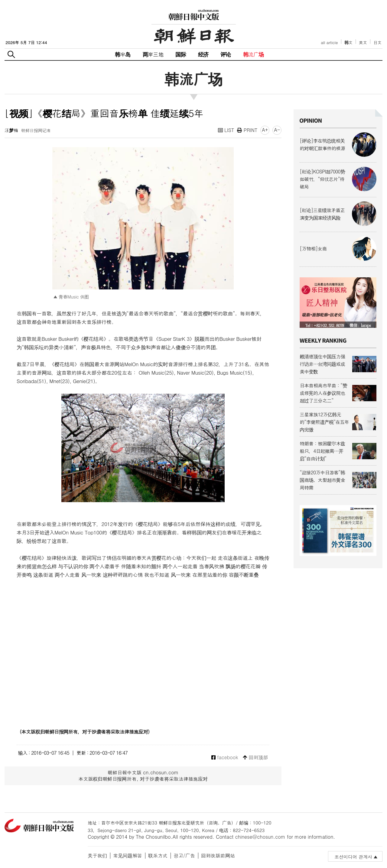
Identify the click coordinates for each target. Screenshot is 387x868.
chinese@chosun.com (260, 837)
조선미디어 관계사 (353, 857)
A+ (265, 130)
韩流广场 (254, 54)
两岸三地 (153, 54)
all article (329, 42)
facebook (225, 758)
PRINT (247, 130)
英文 (363, 42)
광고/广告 (184, 855)
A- (277, 130)
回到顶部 (255, 758)
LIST (226, 130)
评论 (226, 54)
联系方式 (158, 855)
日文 (377, 42)
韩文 (349, 42)
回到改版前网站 (218, 855)
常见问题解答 (128, 855)
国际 (180, 54)
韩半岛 (123, 54)
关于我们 (97, 855)
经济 (203, 54)
